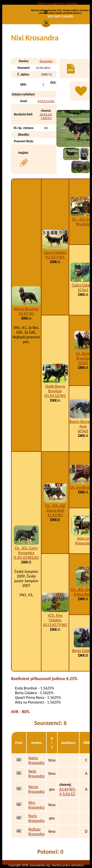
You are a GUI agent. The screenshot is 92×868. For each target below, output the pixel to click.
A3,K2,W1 (26, 314)
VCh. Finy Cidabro (55, 618)
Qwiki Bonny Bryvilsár (55, 389)
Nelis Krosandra (36, 774)
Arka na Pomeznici (83, 541)
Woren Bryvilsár (26, 309)
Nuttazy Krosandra (36, 832)
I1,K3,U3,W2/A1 (26, 557)
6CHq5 (83, 431)
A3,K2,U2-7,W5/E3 (46, 116)
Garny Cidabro (55, 252)
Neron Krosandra (36, 789)
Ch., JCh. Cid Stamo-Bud (55, 508)
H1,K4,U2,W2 (55, 396)
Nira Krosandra (36, 805)
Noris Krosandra (36, 818)
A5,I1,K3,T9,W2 (55, 625)
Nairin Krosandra (36, 760)
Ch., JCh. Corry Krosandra (26, 550)
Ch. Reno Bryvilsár (83, 356)
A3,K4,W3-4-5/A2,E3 (68, 792)
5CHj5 (83, 363)
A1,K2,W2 (55, 515)
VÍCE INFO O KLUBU (60, 16)
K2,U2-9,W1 (55, 257)
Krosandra (46, 61)
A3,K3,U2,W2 (46, 101)
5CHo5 (83, 290)
